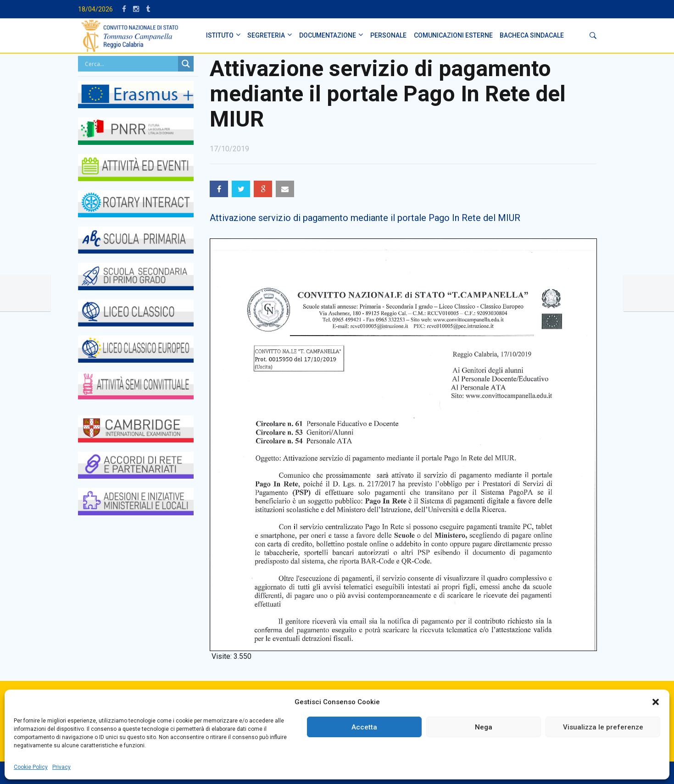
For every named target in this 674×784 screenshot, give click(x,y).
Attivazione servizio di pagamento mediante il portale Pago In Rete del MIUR (365, 218)
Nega (484, 727)
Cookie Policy (31, 767)
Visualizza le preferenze (603, 727)
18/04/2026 (95, 9)
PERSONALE (388, 35)
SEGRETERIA (266, 35)
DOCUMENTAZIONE (328, 35)
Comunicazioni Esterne (453, 35)
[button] (656, 702)
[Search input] (131, 64)
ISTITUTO (220, 35)
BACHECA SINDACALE (532, 35)
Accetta (364, 727)
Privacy (61, 767)
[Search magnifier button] (186, 64)
